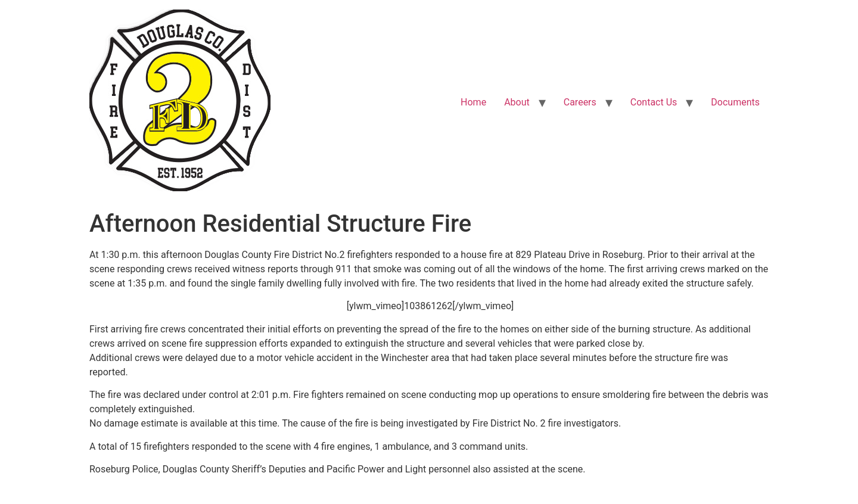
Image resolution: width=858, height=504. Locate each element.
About (517, 102)
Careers (580, 102)
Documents (735, 102)
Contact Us (654, 102)
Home (473, 102)
